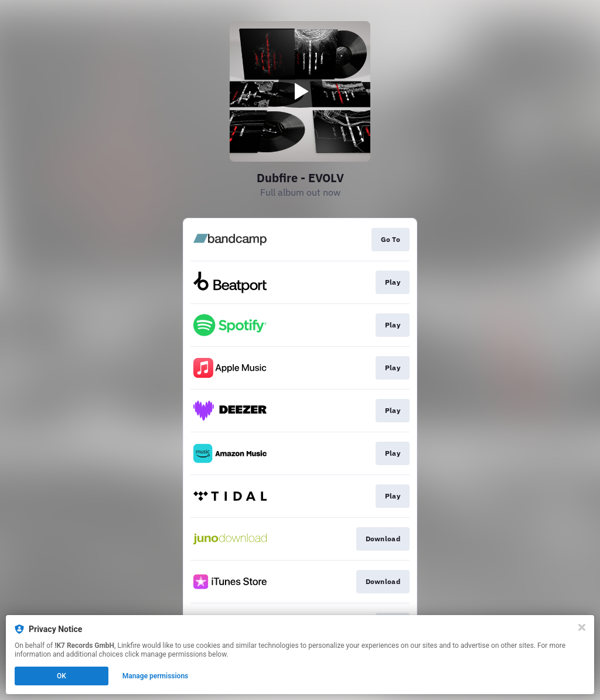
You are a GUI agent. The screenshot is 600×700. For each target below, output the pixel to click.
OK (62, 676)
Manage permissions (156, 676)
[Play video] (300, 91)
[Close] (582, 627)
